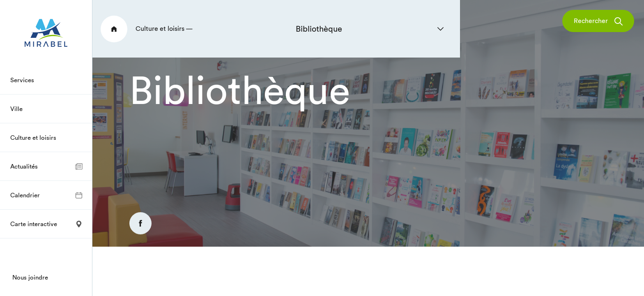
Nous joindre (30, 277)
